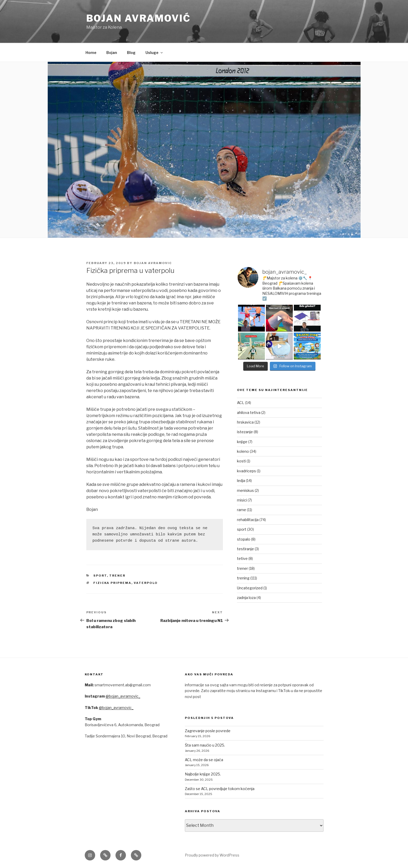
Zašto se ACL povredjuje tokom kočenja (220, 789)
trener (117, 576)
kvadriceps (246, 471)
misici (242, 500)
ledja (241, 481)
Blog (131, 53)
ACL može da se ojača (204, 760)
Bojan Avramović (138, 18)
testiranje (245, 549)
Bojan (112, 53)
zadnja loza (246, 598)
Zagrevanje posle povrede (208, 731)
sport (100, 576)
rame (242, 510)
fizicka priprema (112, 583)
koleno (243, 451)
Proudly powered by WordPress (212, 855)
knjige (242, 442)
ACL (241, 403)
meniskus (245, 490)
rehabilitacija (248, 520)
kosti (241, 461)
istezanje (245, 432)
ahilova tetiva (249, 412)
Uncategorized (250, 588)
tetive (242, 558)
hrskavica (245, 422)
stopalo (244, 539)
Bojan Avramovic (153, 263)
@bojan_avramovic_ (123, 696)
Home (91, 53)
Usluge (154, 53)
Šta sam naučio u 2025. (205, 745)
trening (243, 578)
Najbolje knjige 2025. (203, 774)
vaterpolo (146, 583)
